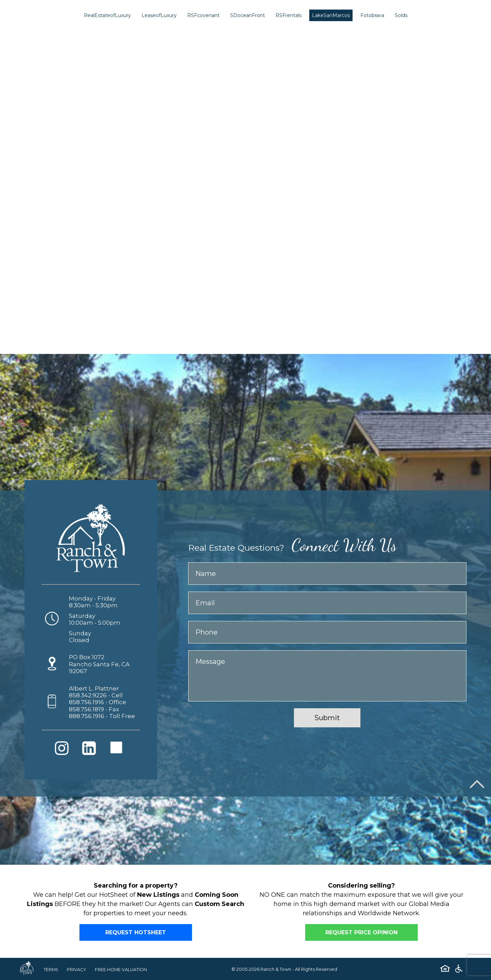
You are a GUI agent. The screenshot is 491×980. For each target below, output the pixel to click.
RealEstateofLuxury (107, 15)
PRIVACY (77, 969)
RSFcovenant (203, 15)
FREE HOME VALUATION (123, 969)
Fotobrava (372, 15)
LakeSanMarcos (331, 15)
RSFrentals (288, 15)
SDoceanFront (248, 15)
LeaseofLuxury (159, 15)
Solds (401, 15)
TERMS (51, 969)
